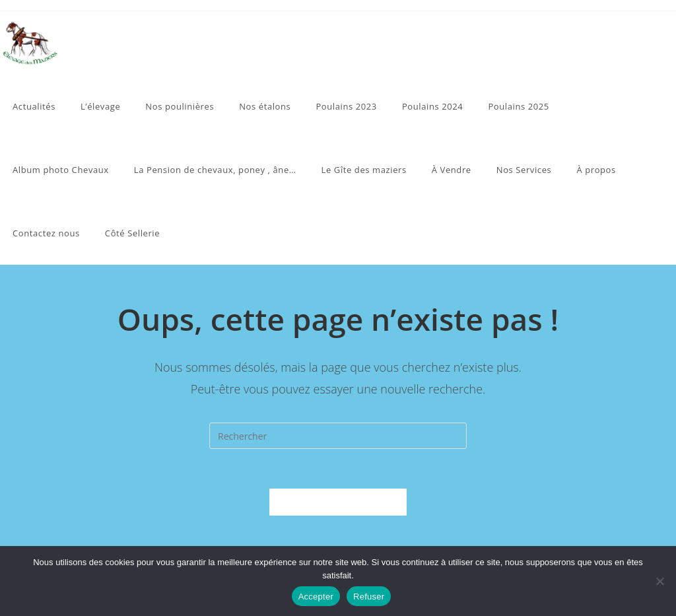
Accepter (316, 597)
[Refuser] (659, 581)
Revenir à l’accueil (338, 502)
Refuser (369, 597)
